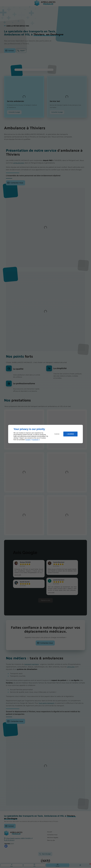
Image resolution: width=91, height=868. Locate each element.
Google (28, 440)
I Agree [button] (70, 434)
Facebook (35, 440)
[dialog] (45, 434)
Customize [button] (57, 434)
